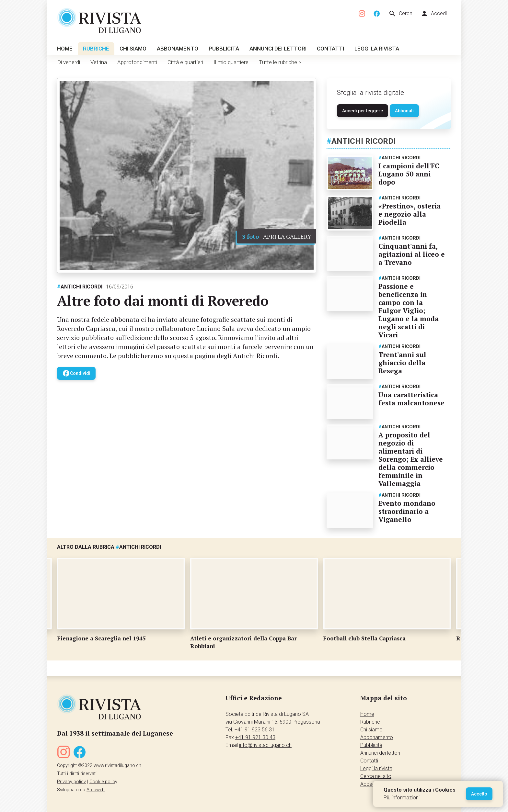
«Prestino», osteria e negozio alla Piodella (410, 214)
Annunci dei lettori (278, 49)
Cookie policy (103, 782)
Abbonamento (178, 49)
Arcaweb (96, 790)
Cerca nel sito (376, 776)
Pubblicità (224, 49)
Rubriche (96, 49)
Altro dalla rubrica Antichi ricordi (109, 547)
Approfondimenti (137, 62)
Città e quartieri (185, 62)
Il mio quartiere (231, 62)
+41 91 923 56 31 (255, 730)
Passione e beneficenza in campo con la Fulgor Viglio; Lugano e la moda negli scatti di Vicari (409, 310)
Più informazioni (402, 798)
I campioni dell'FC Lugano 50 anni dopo (409, 174)
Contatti (330, 49)
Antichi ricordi (80, 287)
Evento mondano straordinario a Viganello (407, 511)
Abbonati (404, 111)
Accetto (479, 794)
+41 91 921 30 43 (255, 737)
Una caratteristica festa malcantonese (411, 399)
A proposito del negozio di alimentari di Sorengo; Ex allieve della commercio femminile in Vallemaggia (411, 459)
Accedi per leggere (363, 111)
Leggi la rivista (377, 49)
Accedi (434, 14)
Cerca (400, 14)
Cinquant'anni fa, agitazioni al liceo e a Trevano (412, 254)
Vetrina (99, 62)
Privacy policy (71, 782)
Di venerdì (69, 62)
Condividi (76, 373)
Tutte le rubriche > (280, 62)
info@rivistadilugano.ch (265, 745)
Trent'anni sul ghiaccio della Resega (402, 363)
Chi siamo (133, 49)
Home (65, 49)
